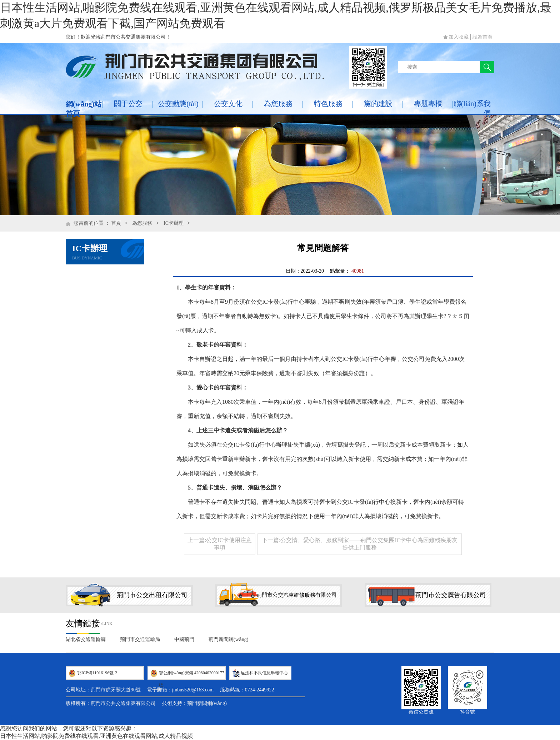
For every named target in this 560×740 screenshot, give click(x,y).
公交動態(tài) (178, 104)
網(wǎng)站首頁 (84, 109)
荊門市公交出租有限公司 (152, 595)
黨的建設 (378, 104)
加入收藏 (459, 37)
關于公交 (128, 104)
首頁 (116, 223)
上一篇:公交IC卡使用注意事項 (220, 544)
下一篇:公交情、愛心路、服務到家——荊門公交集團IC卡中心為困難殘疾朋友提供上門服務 (360, 544)
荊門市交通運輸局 (140, 639)
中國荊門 (184, 639)
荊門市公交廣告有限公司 (451, 595)
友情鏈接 (83, 624)
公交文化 (228, 104)
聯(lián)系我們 (472, 108)
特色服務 (328, 104)
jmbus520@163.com (193, 690)
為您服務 (278, 104)
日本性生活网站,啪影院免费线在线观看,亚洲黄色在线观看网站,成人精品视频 (96, 736)
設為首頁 (482, 37)
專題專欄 (428, 104)
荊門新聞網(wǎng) (228, 639)
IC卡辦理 (174, 223)
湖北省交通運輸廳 (86, 639)
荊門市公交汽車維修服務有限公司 (297, 595)
